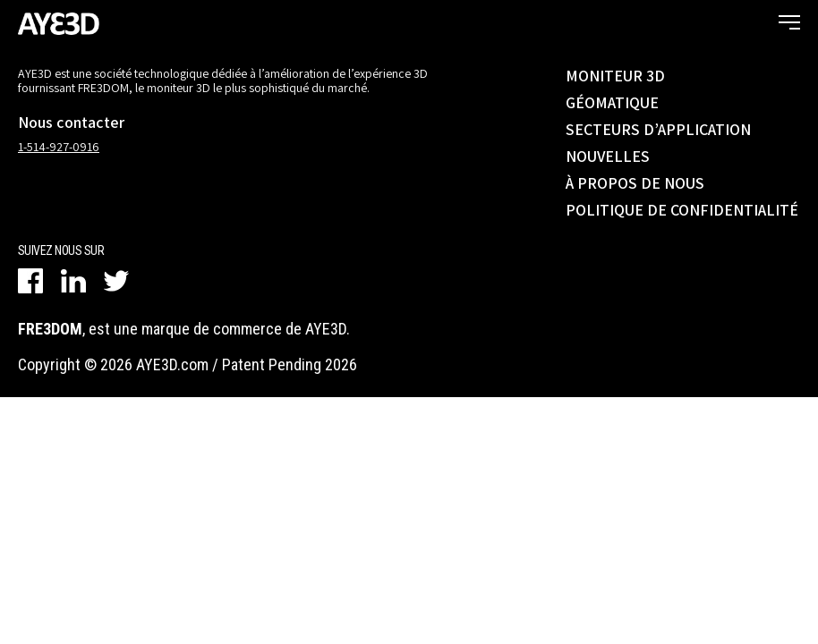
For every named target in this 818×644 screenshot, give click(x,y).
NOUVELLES (608, 156)
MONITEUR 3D (615, 76)
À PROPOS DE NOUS (635, 183)
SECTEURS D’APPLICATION (658, 129)
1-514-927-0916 (59, 147)
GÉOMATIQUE (612, 102)
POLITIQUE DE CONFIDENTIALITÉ (682, 210)
